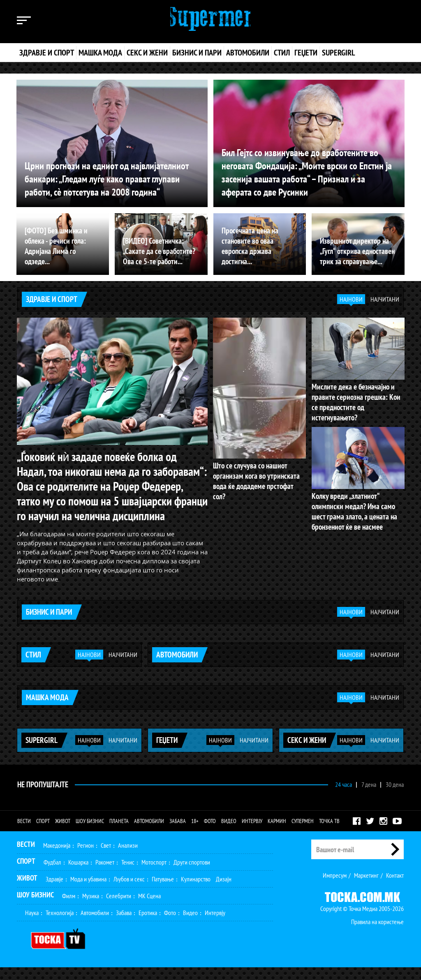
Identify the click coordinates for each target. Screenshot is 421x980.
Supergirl (338, 53)
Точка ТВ (329, 834)
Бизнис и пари (197, 53)
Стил (282, 53)
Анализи (128, 858)
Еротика (148, 925)
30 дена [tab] (395, 797)
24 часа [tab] (344, 797)
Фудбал (52, 875)
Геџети (306, 53)
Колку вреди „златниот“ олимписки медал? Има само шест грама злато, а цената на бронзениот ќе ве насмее (358, 499)
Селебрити (119, 909)
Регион (86, 858)
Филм (69, 909)
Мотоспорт (154, 875)
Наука (32, 925)
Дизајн (224, 892)
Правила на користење (377, 934)
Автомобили (248, 53)
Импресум (335, 888)
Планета (119, 834)
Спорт (43, 834)
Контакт (395, 888)
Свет (106, 858)
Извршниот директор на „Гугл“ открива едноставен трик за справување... (355, 252)
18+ (195, 834)
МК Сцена (149, 909)
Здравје (54, 892)
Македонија (57, 858)
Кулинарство (196, 892)
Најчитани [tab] (385, 299)
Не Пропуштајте (42, 797)
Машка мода (100, 53)
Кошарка (78, 875)
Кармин (277, 834)
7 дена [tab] (369, 797)
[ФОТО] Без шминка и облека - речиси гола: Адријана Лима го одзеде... (62, 252)
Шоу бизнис (90, 834)
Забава (178, 834)
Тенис (128, 875)
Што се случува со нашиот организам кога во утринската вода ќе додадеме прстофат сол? (258, 475)
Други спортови (192, 875)
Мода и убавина (88, 892)
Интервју (252, 834)
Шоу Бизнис (35, 907)
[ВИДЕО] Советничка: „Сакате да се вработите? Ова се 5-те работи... (157, 252)
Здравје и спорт (47, 53)
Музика (91, 909)
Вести (24, 834)
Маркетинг (366, 888)
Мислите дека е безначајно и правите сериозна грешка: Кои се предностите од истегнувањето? (357, 396)
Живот (63, 834)
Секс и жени (147, 53)
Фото (210, 834)
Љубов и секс (129, 892)
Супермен (303, 834)
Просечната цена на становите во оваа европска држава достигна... (259, 252)
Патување (163, 892)
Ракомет (105, 875)
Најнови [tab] (351, 299)
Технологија (60, 925)
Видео (229, 834)
